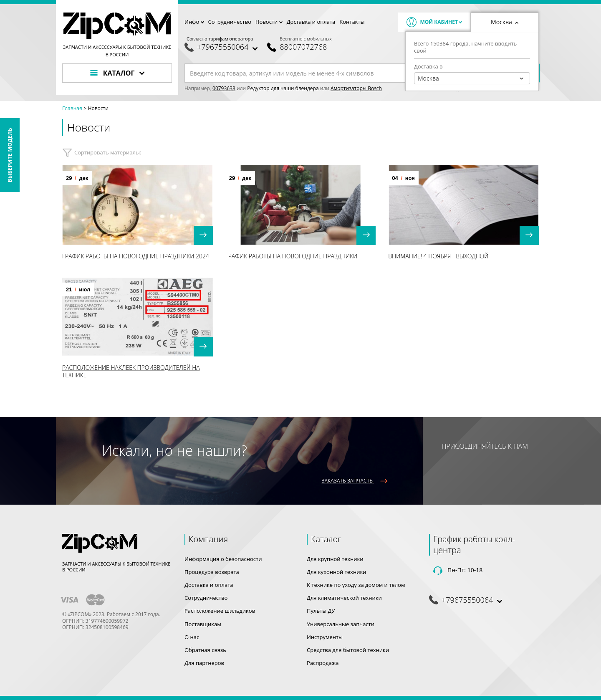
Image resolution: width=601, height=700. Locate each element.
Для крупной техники (335, 559)
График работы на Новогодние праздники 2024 (136, 256)
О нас (192, 637)
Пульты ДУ (321, 611)
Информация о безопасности (223, 559)
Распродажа (323, 663)
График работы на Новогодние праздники (291, 256)
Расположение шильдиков (220, 611)
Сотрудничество (230, 22)
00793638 (224, 88)
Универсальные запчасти (341, 624)
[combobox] (472, 78)
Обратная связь (205, 650)
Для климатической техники (344, 598)
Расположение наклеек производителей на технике (131, 371)
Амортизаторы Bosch (356, 88)
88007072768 (303, 47)
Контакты (352, 22)
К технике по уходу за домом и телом (356, 585)
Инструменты (325, 637)
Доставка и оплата (311, 22)
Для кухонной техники (336, 572)
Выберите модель (10, 155)
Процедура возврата (212, 572)
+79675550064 (223, 47)
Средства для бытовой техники (348, 650)
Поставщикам (203, 624)
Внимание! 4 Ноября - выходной (438, 256)
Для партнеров (204, 663)
